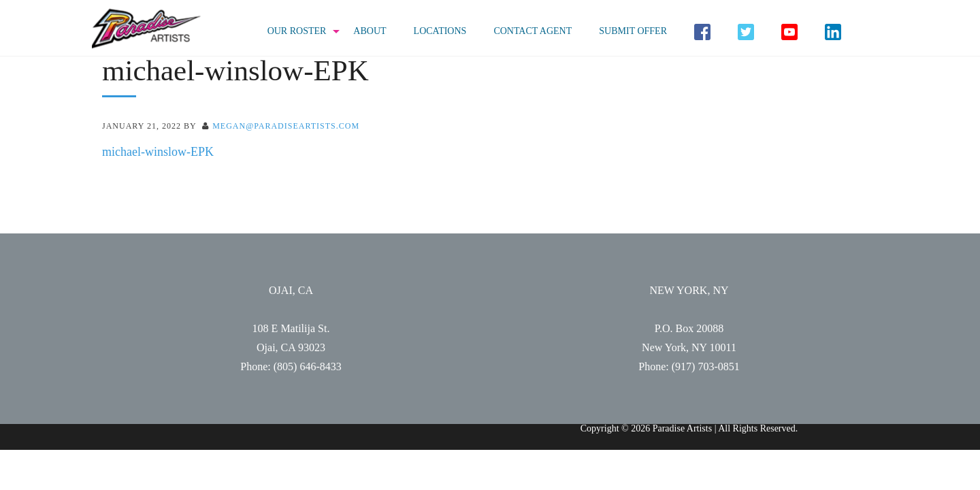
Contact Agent (533, 31)
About (370, 31)
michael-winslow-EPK (158, 152)
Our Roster (297, 31)
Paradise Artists (146, 29)
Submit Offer (633, 31)
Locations (440, 31)
